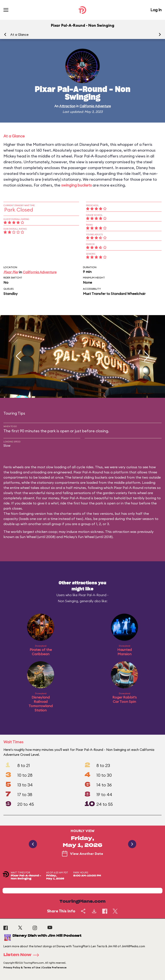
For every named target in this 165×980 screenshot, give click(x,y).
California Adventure (95, 106)
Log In (156, 10)
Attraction (67, 106)
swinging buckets (76, 185)
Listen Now (23, 955)
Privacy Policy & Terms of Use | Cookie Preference (35, 968)
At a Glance (19, 35)
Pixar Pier (11, 272)
